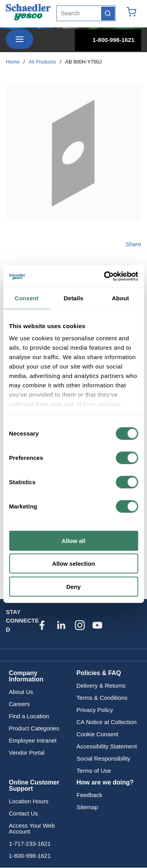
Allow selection (73, 564)
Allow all (73, 540)
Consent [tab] (26, 298)
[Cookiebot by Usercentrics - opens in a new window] (105, 276)
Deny (73, 586)
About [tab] (120, 298)
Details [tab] (74, 298)
